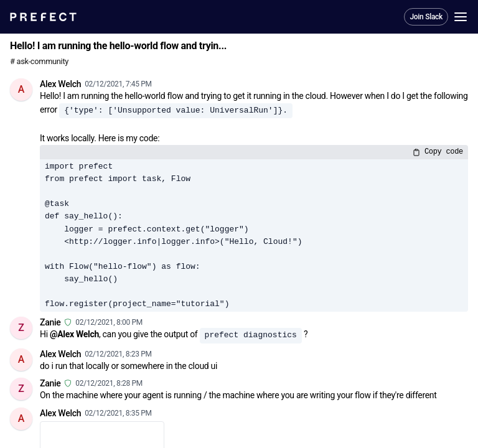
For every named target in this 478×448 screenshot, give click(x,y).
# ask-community (39, 61)
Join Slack (426, 17)
